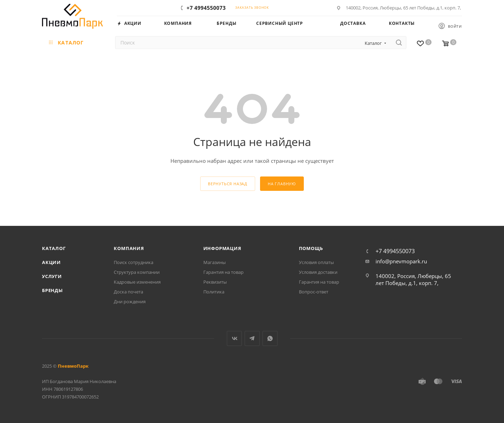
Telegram (252, 338)
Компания (129, 248)
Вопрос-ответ (314, 292)
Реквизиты (215, 282)
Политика (214, 292)
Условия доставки (318, 272)
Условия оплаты (316, 262)
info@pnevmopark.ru (401, 261)
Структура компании (137, 272)
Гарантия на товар (223, 272)
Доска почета (128, 292)
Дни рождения (130, 301)
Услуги (52, 276)
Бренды (52, 290)
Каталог (54, 248)
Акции (51, 262)
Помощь (311, 248)
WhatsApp (270, 338)
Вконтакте (234, 338)
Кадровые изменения (137, 282)
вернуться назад (228, 184)
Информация (222, 248)
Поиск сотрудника (134, 262)
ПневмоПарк (73, 366)
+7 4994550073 (206, 8)
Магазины (215, 262)
